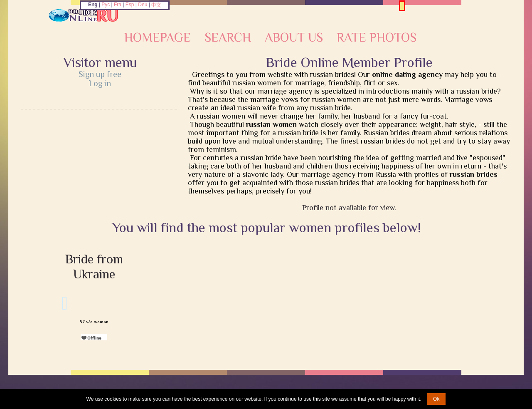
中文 (156, 5)
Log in (100, 83)
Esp (130, 5)
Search (228, 37)
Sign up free (100, 74)
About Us (294, 37)
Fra (118, 5)
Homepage (158, 37)
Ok (436, 399)
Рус (106, 5)
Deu (143, 5)
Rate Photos (377, 37)
